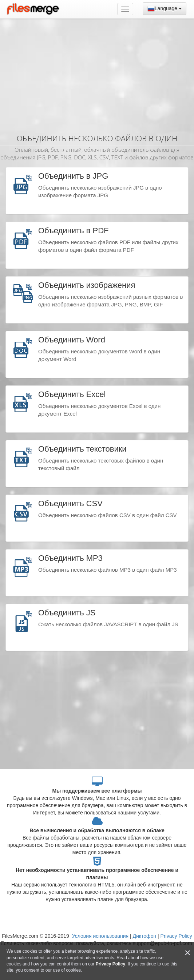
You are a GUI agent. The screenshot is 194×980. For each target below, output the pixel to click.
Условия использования (101, 936)
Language (165, 9)
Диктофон (144, 936)
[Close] (187, 953)
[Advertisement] (97, 73)
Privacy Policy (176, 936)
